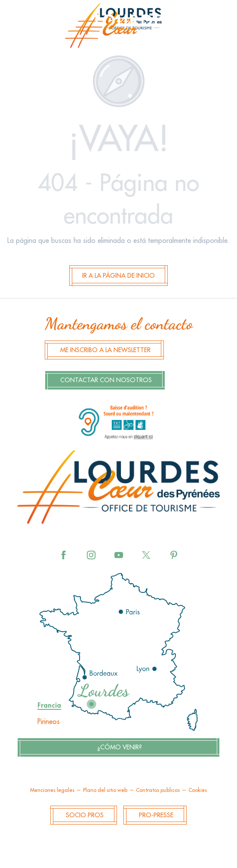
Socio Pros (85, 815)
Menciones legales (52, 790)
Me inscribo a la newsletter (105, 350)
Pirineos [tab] (49, 722)
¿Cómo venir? (120, 747)
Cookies (198, 790)
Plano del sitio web (105, 790)
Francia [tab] (49, 705)
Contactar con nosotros (106, 380)
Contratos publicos (158, 790)
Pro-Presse (156, 815)
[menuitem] (119, 28)
